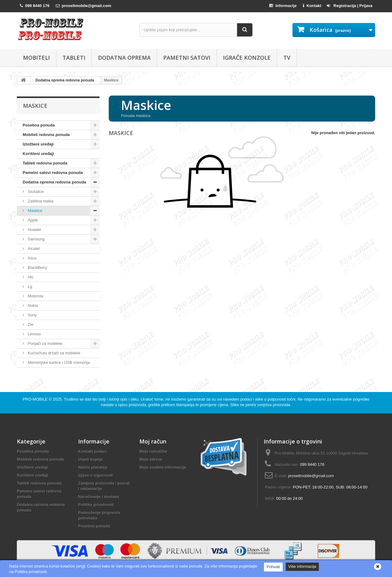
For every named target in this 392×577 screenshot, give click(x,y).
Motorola (35, 296)
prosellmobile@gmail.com (311, 476)
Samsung (36, 239)
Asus (32, 258)
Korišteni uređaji (38, 154)
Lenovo (34, 334)
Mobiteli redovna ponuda (46, 135)
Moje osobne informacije (163, 467)
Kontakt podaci (92, 451)
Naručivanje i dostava (99, 497)
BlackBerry (37, 268)
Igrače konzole (247, 58)
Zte (30, 324)
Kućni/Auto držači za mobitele (53, 353)
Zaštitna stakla (40, 201)
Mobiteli (36, 58)
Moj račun (153, 441)
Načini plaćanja (93, 467)
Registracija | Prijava (350, 6)
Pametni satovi (187, 58)
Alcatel (33, 249)
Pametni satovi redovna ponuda (53, 173)
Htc (30, 277)
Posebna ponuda (39, 125)
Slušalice (35, 192)
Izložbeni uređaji (38, 144)
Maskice (34, 211)
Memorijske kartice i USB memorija (58, 362)
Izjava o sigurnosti (95, 475)
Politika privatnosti (96, 505)
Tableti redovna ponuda (45, 163)
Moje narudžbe (153, 451)
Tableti (74, 58)
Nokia (32, 305)
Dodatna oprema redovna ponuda (54, 182)
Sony (32, 315)
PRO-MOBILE (36, 399)
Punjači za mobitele (44, 343)
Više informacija (302, 566)
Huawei (34, 230)
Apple (32, 220)
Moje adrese (151, 459)
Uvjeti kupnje (90, 459)
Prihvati (273, 567)
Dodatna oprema (124, 58)
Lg (29, 287)
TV (287, 58)
